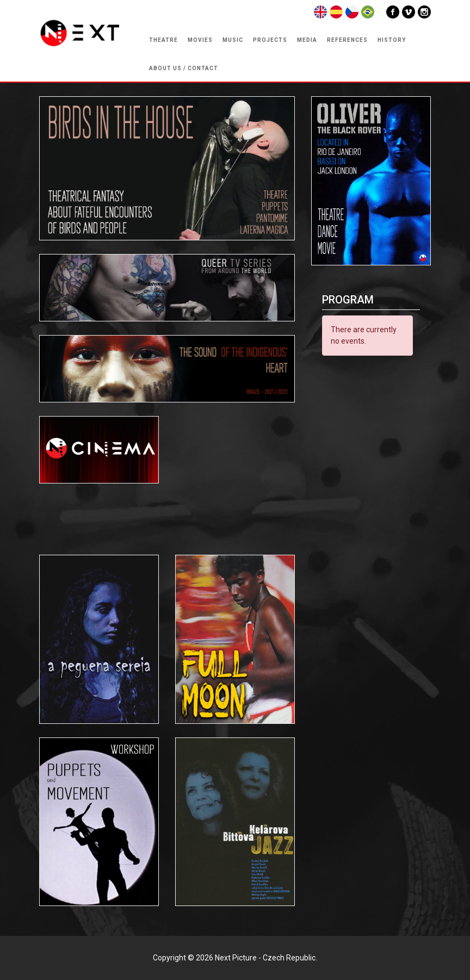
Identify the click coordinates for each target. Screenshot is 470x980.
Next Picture (236, 958)
